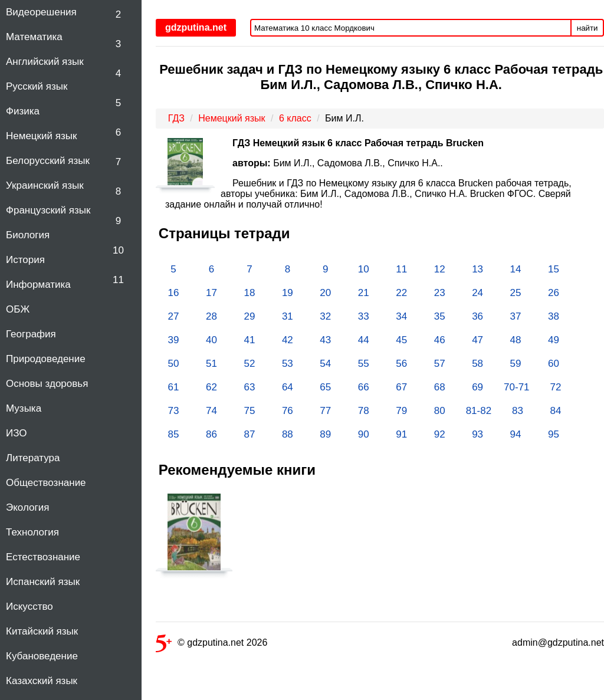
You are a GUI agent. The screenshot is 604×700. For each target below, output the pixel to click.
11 (118, 280)
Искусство (29, 607)
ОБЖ (18, 309)
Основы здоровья (47, 384)
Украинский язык (45, 185)
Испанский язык (43, 582)
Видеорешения (41, 12)
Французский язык (48, 210)
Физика (23, 111)
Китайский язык (42, 631)
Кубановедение (42, 656)
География (31, 334)
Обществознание (46, 483)
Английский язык (45, 62)
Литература (33, 458)
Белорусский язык (48, 161)
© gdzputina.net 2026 (211, 645)
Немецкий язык (41, 136)
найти (587, 28)
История (25, 260)
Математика (34, 37)
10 (118, 250)
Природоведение (46, 359)
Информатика (38, 285)
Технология (32, 532)
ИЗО (17, 433)
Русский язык (37, 86)
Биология (28, 235)
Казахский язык (42, 681)
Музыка (24, 408)
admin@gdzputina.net (558, 643)
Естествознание (43, 557)
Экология (27, 507)
